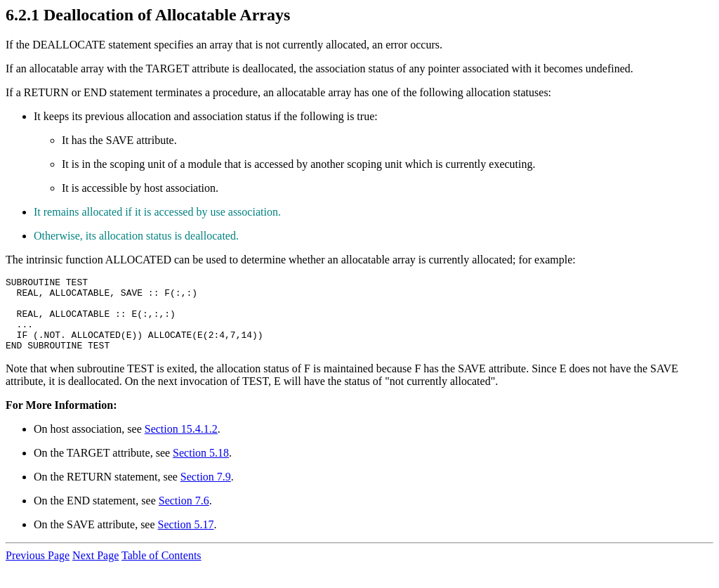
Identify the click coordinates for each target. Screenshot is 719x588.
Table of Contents (161, 570)
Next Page (95, 570)
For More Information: (61, 420)
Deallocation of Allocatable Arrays (167, 15)
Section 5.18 (201, 468)
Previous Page (38, 570)
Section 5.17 (186, 539)
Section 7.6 (184, 515)
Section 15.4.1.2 (181, 444)
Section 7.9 (206, 491)
